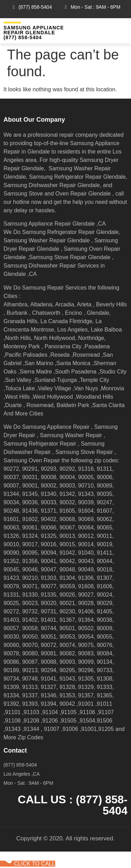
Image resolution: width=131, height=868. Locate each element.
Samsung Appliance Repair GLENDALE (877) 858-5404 (34, 33)
